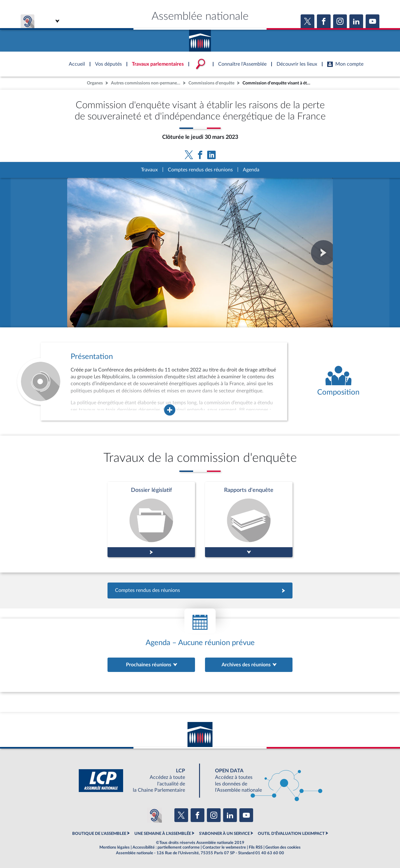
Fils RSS (256, 847)
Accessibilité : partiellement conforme (166, 847)
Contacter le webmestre (224, 847)
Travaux (149, 170)
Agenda (251, 170)
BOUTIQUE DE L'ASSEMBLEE (99, 834)
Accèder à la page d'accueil (200, 38)
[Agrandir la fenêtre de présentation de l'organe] (170, 410)
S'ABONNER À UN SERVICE (224, 834)
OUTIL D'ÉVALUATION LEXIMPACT (291, 834)
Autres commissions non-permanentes (146, 83)
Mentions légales (115, 847)
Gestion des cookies (283, 847)
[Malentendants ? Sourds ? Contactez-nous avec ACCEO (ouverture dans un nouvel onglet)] (154, 815)
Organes (95, 83)
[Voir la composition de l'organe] (338, 381)
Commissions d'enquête (211, 83)
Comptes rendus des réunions (200, 170)
